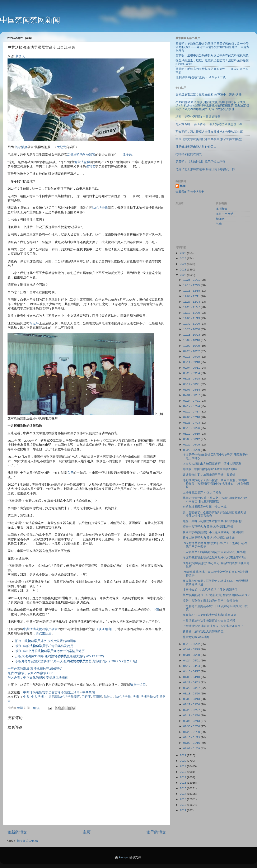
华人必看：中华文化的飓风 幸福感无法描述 (38, 678)
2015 (183, 788)
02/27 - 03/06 (192, 704)
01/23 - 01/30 (192, 732)
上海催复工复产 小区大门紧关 (202, 493)
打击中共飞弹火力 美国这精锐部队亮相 (208, 527)
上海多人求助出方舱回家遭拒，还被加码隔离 (212, 464)
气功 (219, 224)
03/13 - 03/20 (192, 694)
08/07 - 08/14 (192, 390)
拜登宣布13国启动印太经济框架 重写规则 (209, 615)
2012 (183, 805)
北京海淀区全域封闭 (196, 637)
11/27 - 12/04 (192, 302)
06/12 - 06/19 (192, 434)
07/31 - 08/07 (192, 395)
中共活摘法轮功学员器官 (40, 629)
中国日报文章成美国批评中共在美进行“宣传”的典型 (209, 139)
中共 (17, 147)
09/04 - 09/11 (192, 368)
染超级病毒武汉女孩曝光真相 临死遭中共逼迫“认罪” (209, 95)
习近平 (34, 323)
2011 (183, 810)
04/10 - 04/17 (192, 671)
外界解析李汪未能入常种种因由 (196, 147)
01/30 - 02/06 (192, 726)
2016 (183, 783)
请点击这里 (44, 633)
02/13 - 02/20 (192, 715)
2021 (183, 755)
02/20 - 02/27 (192, 710)
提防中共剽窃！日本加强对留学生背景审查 (210, 601)
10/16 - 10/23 (192, 335)
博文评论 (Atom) (27, 841)
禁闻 (183, 186)
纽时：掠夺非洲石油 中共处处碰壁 (198, 117)
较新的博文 (17, 832)
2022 (183, 275)
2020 (183, 761)
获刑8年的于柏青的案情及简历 (44, 646)
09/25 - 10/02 (192, 351)
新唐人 (20, 56)
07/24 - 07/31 (192, 401)
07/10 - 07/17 (192, 412)
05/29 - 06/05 (192, 445)
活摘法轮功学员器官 (81, 155)
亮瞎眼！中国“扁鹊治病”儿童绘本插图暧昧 (210, 469)
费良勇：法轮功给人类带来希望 (203, 631)
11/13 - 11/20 (192, 313)
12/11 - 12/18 (192, 291)
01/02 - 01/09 (192, 748)
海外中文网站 (225, 214)
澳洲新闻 (222, 209)
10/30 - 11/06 (192, 324)
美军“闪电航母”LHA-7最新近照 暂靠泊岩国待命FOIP (216, 595)
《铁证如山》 (105, 629)
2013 (183, 799)
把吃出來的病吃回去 (189, 154)
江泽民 (127, 155)
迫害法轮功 (82, 162)
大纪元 (61, 147)
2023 (183, 270)
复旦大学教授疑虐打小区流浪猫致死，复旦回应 (213, 532)
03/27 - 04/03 (192, 682)
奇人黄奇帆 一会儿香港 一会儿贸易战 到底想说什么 (209, 124)
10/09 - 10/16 (192, 340)
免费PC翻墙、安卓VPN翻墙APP (30, 673)
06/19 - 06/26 (192, 428)
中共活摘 (37, 697)
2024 (183, 264)
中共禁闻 (89, 692)
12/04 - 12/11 (192, 296)
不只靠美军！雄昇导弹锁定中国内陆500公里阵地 (214, 552)
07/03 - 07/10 (192, 417)
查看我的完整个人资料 (190, 192)
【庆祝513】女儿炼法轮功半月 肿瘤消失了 (210, 590)
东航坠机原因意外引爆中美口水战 (205, 507)
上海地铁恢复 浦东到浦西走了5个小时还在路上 (213, 626)
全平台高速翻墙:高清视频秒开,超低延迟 (35, 669)
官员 (70, 473)
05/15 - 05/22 (192, 644)
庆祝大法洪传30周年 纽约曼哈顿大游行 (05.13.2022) (60, 656)
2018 (183, 772)
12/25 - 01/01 (192, 280)
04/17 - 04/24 (192, 666)
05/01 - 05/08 (192, 655)
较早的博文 (156, 832)
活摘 (24, 147)
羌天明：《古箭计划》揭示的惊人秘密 (200, 162)
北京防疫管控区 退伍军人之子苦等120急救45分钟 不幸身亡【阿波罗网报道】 (215, 500)
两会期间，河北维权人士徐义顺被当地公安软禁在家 (209, 132)
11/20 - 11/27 (192, 307)
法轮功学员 (100, 208)
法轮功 (91, 166)
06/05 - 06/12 (192, 439)
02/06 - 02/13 (192, 721)
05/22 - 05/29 (192, 450)
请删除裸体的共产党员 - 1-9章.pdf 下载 (201, 77)
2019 (183, 766)
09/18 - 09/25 (192, 357)
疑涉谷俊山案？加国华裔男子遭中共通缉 (209, 475)
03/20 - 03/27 (192, 688)
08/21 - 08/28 (192, 379)
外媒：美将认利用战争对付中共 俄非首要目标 (212, 521)
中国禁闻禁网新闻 (30, 20)
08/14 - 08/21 (192, 384)
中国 (156, 610)
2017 (183, 777)
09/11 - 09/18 (192, 362)
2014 (183, 794)
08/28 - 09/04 (192, 373)
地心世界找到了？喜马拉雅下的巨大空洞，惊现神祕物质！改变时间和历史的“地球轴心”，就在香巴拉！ (216, 484)
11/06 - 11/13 (192, 318)
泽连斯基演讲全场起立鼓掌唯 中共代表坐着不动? (214, 558)
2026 (183, 253)
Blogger (124, 857)
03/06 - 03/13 (192, 699)
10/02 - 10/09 (192, 346)
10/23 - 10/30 (192, 329)
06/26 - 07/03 (192, 423)
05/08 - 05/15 (192, 649)
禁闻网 (220, 219)
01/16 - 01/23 (192, 737)
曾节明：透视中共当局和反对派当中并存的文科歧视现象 (212, 55)
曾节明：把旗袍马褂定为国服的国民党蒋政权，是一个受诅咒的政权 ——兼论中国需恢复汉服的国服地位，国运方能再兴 (212, 47)
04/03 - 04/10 (192, 677)
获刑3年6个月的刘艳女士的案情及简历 (50, 651)
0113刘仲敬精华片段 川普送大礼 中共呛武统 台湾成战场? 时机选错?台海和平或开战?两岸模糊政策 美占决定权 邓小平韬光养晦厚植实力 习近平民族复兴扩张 (212, 106)
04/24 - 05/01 (192, 661)
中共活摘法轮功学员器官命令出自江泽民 (51, 692)
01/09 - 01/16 (192, 743)
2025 (183, 258)
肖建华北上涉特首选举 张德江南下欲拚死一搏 (205, 169)
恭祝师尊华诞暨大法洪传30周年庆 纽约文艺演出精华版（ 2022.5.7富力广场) (76, 661)
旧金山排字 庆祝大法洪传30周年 (46, 641)
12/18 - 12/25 (192, 285)
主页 (87, 832)
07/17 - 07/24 (192, 406)
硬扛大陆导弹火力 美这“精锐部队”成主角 (209, 538)
